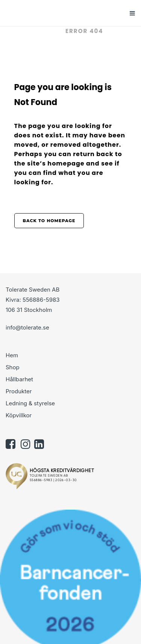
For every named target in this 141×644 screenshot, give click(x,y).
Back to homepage (49, 221)
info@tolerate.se (27, 327)
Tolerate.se (36, 31)
